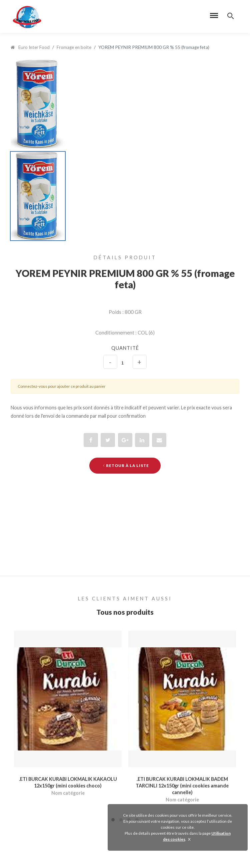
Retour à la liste (126, 465)
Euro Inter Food (30, 47)
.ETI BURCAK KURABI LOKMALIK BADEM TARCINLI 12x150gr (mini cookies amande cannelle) (182, 786)
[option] (125, 104)
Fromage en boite (74, 47)
